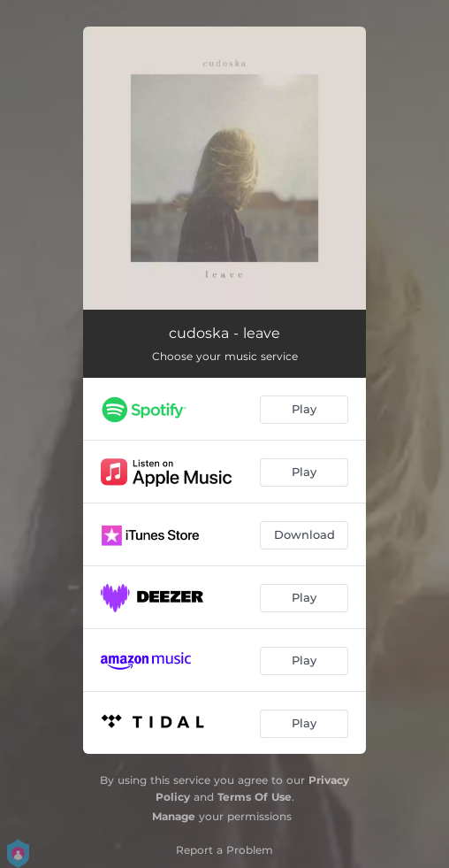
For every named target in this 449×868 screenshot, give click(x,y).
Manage (174, 816)
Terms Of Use (255, 797)
